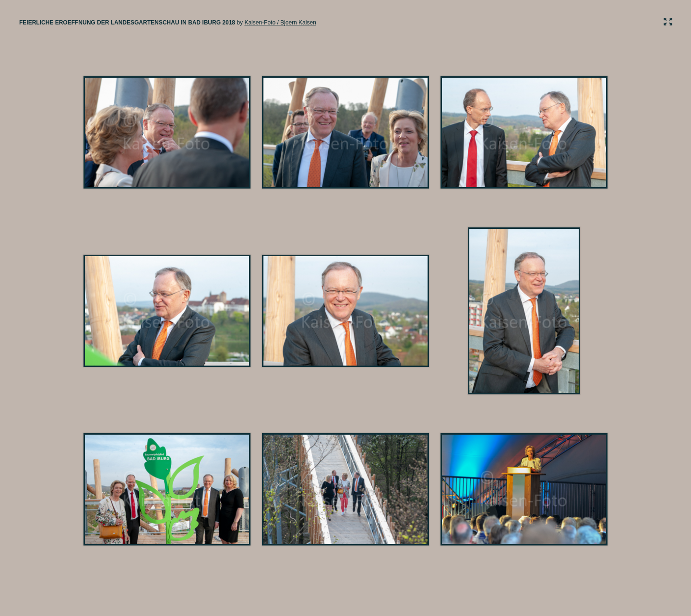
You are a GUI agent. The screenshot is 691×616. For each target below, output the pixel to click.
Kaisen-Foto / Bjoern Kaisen (280, 23)
